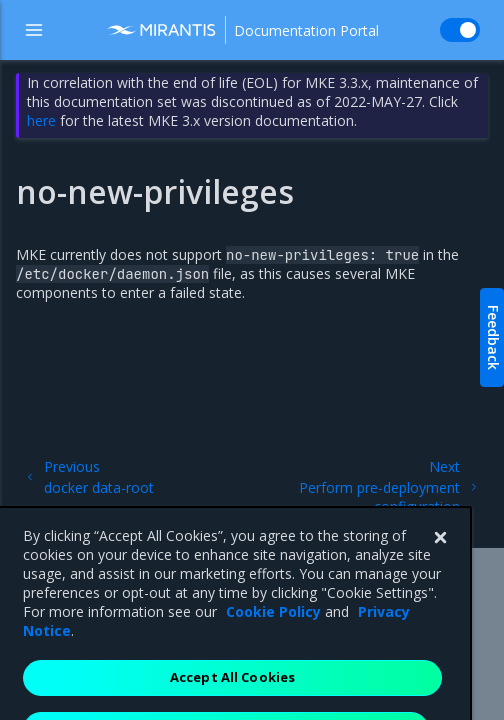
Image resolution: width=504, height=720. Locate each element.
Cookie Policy (273, 643)
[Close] (440, 570)
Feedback (493, 337)
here (41, 120)
